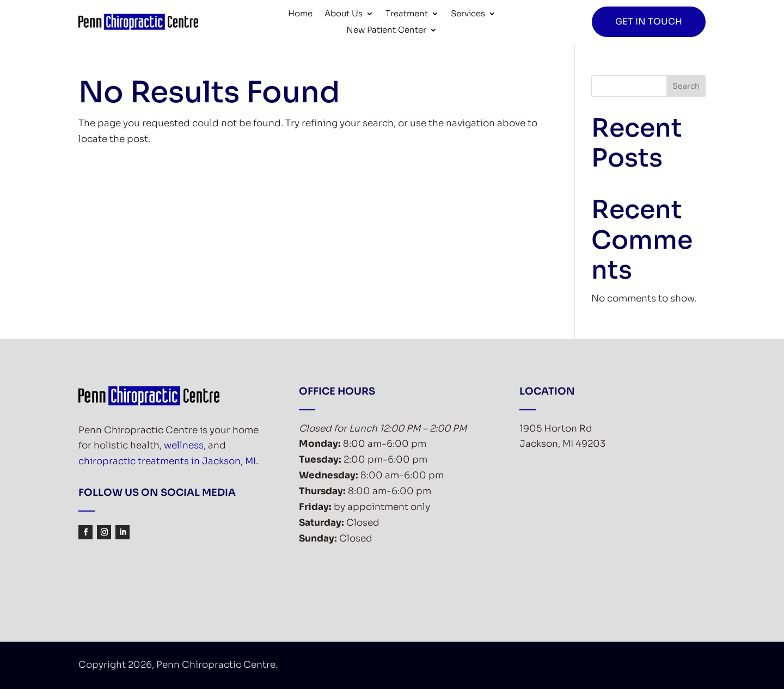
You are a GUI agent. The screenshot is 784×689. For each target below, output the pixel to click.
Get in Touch (649, 21)
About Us (344, 14)
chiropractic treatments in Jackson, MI (167, 461)
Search (686, 86)
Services (468, 14)
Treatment (407, 14)
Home (300, 14)
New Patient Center (386, 30)
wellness (184, 445)
